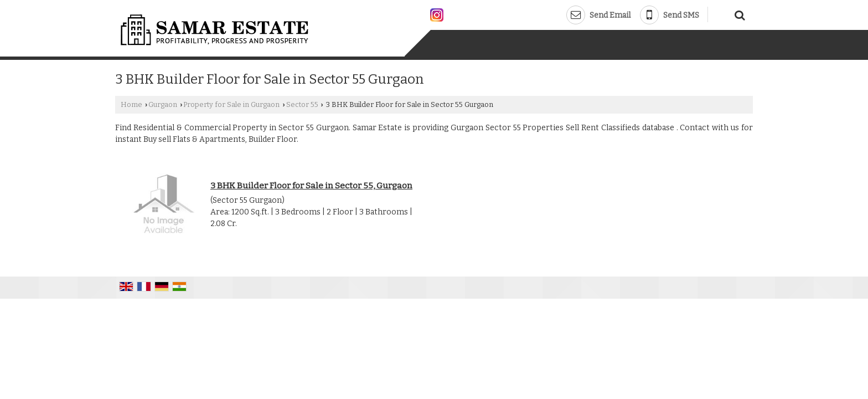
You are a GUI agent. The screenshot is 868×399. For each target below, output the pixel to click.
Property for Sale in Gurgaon (231, 104)
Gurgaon (163, 104)
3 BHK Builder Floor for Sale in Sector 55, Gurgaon (311, 186)
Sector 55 (302, 104)
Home (131, 104)
